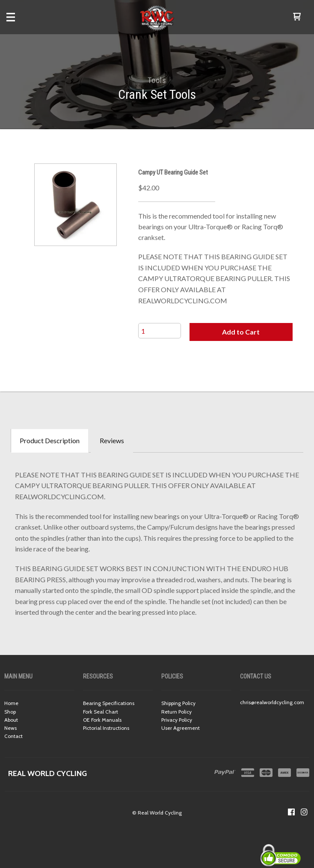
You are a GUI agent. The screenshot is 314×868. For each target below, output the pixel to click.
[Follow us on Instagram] (304, 812)
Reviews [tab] (112, 440)
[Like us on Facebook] (291, 812)
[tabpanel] (157, 541)
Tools (157, 80)
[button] (297, 17)
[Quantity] (160, 331)
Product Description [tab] (50, 440)
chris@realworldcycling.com (272, 702)
